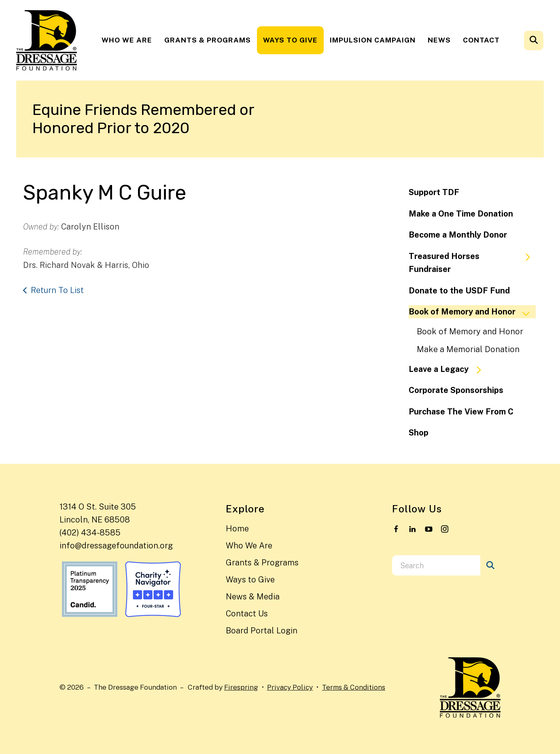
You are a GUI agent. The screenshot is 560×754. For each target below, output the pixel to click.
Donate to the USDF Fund (459, 291)
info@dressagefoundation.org (116, 546)
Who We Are (127, 40)
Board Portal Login (262, 631)
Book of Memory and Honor (472, 312)
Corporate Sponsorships (456, 390)
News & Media (253, 597)
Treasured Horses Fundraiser (473, 263)
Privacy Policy (290, 687)
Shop (419, 433)
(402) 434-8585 (90, 533)
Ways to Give (290, 40)
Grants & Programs (208, 40)
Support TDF (434, 192)
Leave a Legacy (449, 370)
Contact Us (247, 614)
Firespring (241, 687)
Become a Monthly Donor (458, 235)
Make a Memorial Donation (468, 349)
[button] (534, 40)
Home (237, 529)
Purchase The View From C (461, 412)
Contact (481, 40)
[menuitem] (127, 40)
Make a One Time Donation (461, 214)
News (439, 40)
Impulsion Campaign (373, 40)
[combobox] (436, 565)
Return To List (57, 290)
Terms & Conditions (354, 687)
